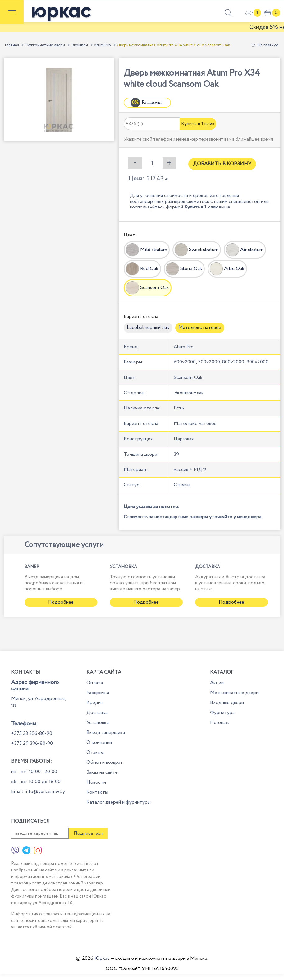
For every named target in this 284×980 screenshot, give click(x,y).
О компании (99, 742)
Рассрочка (98, 693)
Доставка (97, 713)
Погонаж (220, 723)
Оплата (95, 683)
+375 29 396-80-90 (32, 743)
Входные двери (227, 703)
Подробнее (61, 602)
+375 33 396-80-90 (32, 733)
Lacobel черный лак (148, 327)
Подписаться (88, 833)
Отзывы (95, 752)
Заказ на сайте (102, 772)
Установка (98, 723)
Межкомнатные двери (45, 45)
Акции (217, 683)
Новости (96, 782)
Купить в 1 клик (198, 124)
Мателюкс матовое (200, 327)
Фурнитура (222, 713)
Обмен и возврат (105, 762)
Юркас (102, 958)
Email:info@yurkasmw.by (38, 792)
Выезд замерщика (106, 733)
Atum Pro (102, 45)
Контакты (97, 792)
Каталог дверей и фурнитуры (119, 802)
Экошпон (79, 45)
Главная (12, 45)
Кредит (95, 703)
